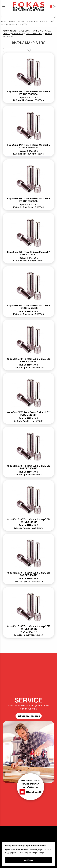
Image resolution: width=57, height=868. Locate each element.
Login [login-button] (12, 21)
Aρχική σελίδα (9, 31)
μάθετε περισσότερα (29, 716)
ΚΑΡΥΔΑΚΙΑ (18, 34)
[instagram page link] (6, 21)
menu (4, 6)
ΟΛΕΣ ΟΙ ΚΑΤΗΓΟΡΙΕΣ (29, 31)
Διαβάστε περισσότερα (34, 853)
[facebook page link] (2, 21)
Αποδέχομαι (28, 860)
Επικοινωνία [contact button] (25, 21)
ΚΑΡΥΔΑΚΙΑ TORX (34, 34)
